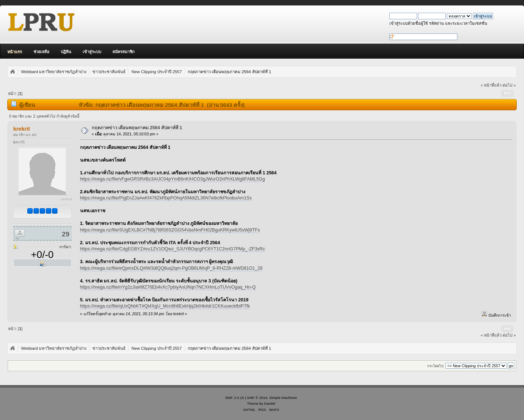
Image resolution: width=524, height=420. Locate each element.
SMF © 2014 (257, 398)
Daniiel (270, 403)
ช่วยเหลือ (41, 52)
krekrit (21, 129)
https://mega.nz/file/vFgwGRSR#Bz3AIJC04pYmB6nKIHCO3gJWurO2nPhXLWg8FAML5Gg (172, 179)
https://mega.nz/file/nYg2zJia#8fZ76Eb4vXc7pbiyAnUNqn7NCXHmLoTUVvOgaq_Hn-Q (168, 287)
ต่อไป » (509, 85)
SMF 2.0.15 (235, 398)
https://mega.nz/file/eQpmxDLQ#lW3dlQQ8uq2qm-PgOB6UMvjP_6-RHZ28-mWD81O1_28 (171, 268)
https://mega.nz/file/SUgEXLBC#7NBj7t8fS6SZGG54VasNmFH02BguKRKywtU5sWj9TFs (170, 230)
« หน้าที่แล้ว (491, 85)
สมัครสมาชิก (124, 52)
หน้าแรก (15, 52)
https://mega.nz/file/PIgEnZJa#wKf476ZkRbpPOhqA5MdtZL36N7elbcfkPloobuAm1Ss (166, 198)
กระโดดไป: (436, 366)
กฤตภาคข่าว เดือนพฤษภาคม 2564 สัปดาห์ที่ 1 (137, 128)
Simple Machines (283, 398)
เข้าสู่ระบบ (92, 52)
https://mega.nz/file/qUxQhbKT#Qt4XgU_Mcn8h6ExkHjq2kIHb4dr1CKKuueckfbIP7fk (165, 306)
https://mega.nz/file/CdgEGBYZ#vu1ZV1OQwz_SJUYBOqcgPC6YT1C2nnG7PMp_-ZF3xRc (173, 249)
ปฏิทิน (66, 52)
